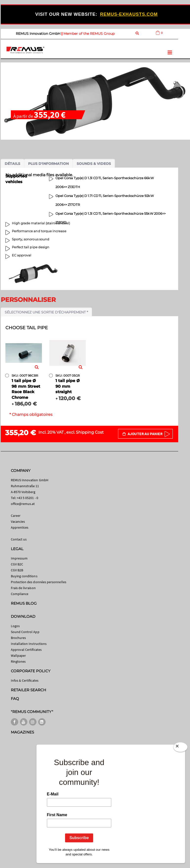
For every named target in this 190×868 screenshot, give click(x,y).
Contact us (19, 539)
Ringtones (18, 661)
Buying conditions (24, 576)
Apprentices (20, 527)
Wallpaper (18, 656)
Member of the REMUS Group (89, 34)
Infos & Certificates (25, 680)
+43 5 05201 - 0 (27, 498)
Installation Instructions (29, 644)
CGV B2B (17, 570)
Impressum (19, 558)
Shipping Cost (90, 432)
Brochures (18, 638)
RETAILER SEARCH (29, 690)
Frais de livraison (23, 588)
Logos (15, 626)
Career (16, 516)
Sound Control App (25, 632)
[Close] (180, 747)
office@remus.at (23, 504)
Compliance (20, 594)
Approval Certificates (26, 650)
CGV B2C (17, 564)
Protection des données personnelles (39, 582)
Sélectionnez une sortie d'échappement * (46, 312)
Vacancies (18, 521)
